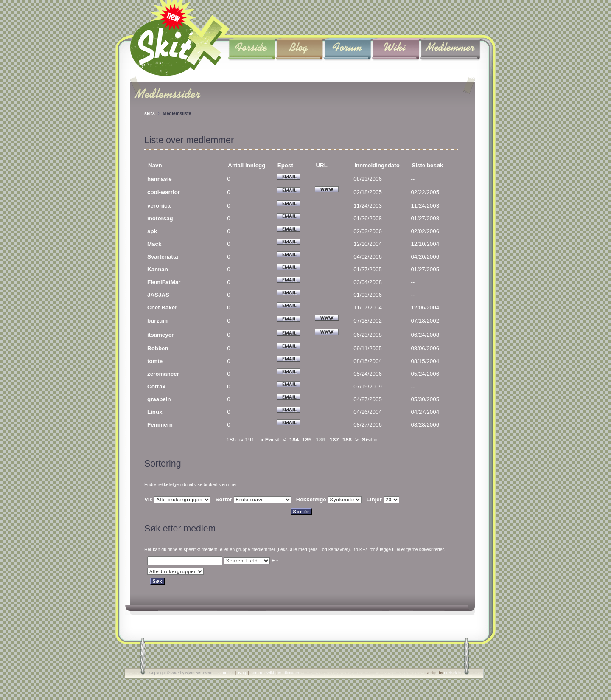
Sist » (370, 440)
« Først (270, 440)
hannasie (160, 179)
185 (307, 440)
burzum (157, 321)
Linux (155, 412)
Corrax (156, 387)
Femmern (160, 425)
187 (334, 440)
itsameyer (160, 335)
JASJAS (158, 295)
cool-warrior (164, 192)
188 (347, 440)
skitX (150, 113)
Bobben (158, 348)
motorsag (160, 218)
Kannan (158, 269)
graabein (159, 399)
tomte (155, 361)
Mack (154, 244)
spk (152, 231)
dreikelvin (453, 673)
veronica (159, 206)
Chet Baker (162, 308)
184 (294, 440)
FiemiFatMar (164, 282)
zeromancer (163, 374)
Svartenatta (163, 257)
